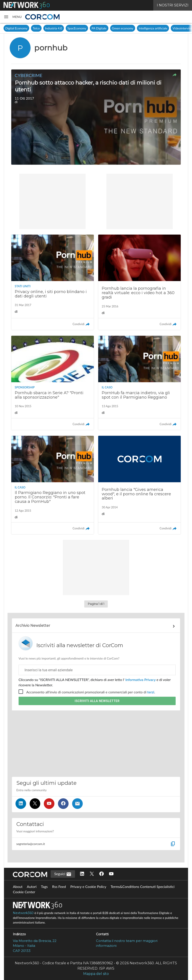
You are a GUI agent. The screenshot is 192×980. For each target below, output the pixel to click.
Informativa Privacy (141, 680)
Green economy (123, 28)
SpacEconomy (77, 28)
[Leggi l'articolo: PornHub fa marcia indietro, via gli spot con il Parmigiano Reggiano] (139, 383)
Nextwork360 (23, 913)
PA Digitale (99, 28)
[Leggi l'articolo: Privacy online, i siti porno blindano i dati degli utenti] (53, 282)
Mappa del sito (96, 974)
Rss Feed (59, 886)
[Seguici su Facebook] (63, 804)
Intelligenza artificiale (153, 28)
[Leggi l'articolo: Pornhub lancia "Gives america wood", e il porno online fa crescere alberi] (139, 485)
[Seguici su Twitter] (35, 804)
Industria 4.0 (54, 28)
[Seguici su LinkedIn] (21, 804)
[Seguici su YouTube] (49, 804)
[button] (13, 17)
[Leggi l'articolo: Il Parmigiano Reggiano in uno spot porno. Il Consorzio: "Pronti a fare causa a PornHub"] (53, 485)
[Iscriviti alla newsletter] (77, 804)
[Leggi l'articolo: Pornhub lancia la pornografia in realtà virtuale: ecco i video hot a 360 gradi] (139, 282)
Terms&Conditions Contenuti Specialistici (143, 886)
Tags (44, 886)
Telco (36, 28)
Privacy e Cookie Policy (88, 886)
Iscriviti (97, 701)
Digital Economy (16, 28)
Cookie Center (24, 892)
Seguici (63, 874)
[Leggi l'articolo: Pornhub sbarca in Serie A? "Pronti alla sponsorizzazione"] (53, 383)
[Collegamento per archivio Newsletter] (96, 626)
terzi (151, 692)
